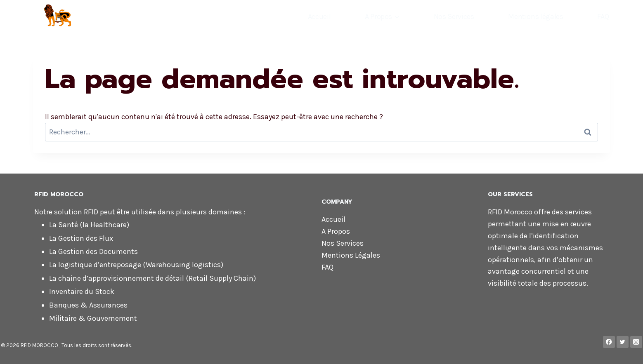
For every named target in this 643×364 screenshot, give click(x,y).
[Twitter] (623, 342)
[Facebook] (609, 342)
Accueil (319, 16)
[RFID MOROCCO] (103, 15)
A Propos (336, 231)
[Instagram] (636, 342)
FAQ (603, 16)
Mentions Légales (351, 255)
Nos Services (454, 16)
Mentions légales (535, 16)
